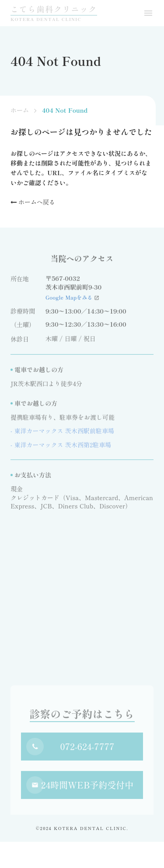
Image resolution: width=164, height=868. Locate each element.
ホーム (20, 110)
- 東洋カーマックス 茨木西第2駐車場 (61, 447)
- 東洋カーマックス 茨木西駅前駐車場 (62, 433)
